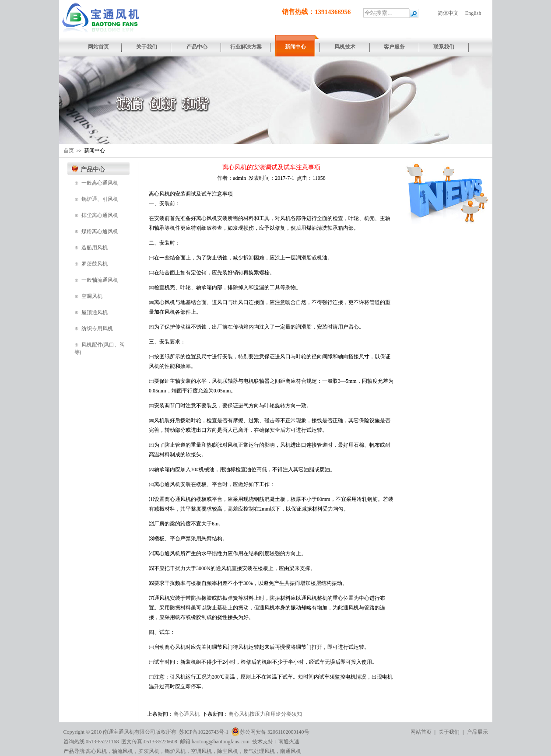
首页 (69, 150)
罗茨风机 (149, 751)
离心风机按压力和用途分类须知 (265, 714)
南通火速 (289, 742)
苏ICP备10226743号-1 (204, 732)
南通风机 (291, 751)
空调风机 (92, 296)
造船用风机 (95, 248)
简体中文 (448, 13)
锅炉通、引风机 (100, 199)
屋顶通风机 (95, 312)
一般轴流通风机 (100, 280)
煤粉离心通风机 (100, 231)
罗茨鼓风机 (95, 264)
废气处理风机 (259, 751)
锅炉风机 (175, 751)
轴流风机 (123, 751)
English (473, 13)
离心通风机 (186, 714)
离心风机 (96, 751)
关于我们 (449, 732)
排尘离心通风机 (100, 215)
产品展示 (477, 732)
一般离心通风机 (100, 183)
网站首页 (421, 732)
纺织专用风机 (97, 329)
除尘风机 (228, 751)
